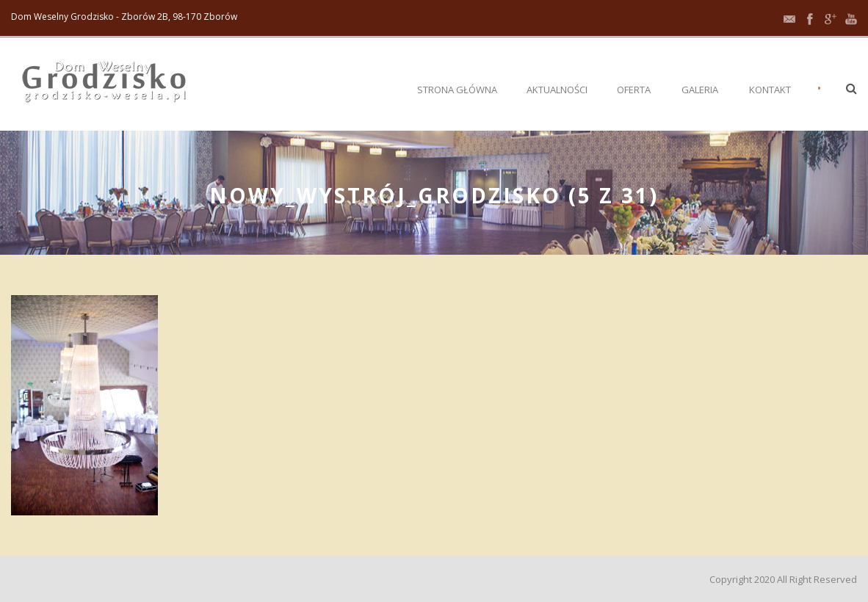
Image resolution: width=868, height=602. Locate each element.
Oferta (634, 90)
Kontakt (770, 90)
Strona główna (457, 90)
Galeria (700, 90)
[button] (851, 88)
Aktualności (557, 90)
